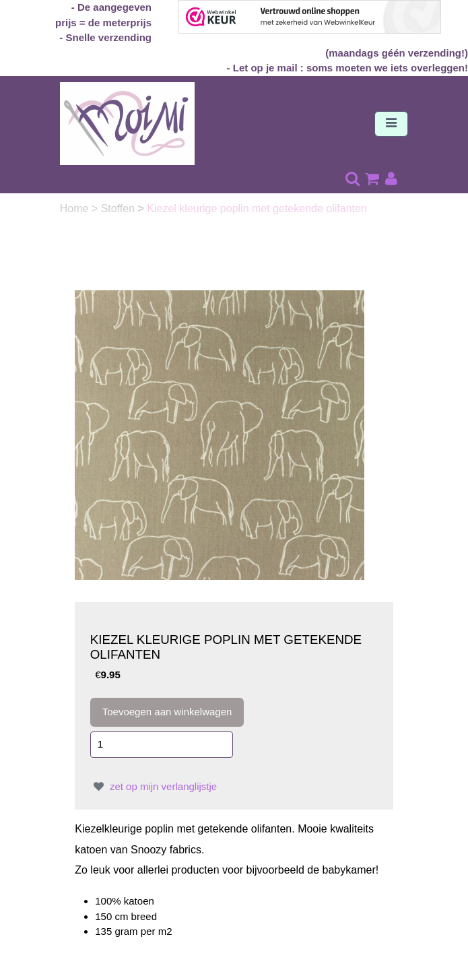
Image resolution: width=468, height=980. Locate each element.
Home (76, 208)
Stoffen (120, 208)
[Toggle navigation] (392, 124)
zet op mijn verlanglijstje (154, 786)
